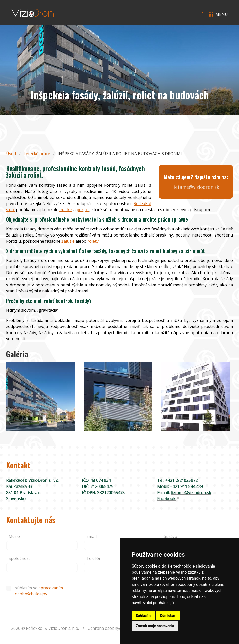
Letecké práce (37, 154)
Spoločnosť (19, 558)
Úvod (11, 154)
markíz (66, 210)
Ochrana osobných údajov (112, 628)
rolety (93, 241)
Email (91, 536)
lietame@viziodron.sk (196, 187)
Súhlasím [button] (143, 616)
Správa (170, 536)
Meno (14, 536)
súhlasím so (35, 591)
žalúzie (68, 241)
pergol (83, 210)
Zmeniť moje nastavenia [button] (155, 626)
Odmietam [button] (168, 616)
